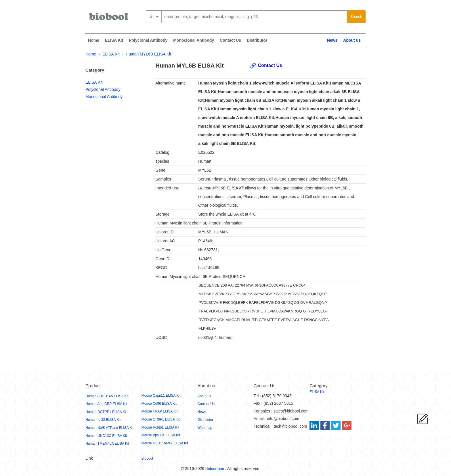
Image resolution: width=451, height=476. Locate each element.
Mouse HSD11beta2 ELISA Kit (165, 443)
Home (94, 40)
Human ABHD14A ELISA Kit (107, 396)
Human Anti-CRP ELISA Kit (106, 404)
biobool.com (215, 469)
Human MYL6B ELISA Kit (148, 54)
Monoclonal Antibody (194, 40)
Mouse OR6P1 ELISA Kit (161, 419)
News (332, 40)
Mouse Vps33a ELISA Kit (161, 435)
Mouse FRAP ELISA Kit (159, 411)
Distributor (257, 40)
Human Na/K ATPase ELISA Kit (109, 428)
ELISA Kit (114, 40)
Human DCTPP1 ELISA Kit (106, 412)
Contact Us (230, 40)
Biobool (147, 458)
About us (352, 40)
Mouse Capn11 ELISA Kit (161, 396)
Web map (205, 428)
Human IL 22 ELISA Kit (103, 420)
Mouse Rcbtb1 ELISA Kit (160, 427)
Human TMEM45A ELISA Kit (107, 444)
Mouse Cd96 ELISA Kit (159, 404)
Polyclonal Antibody (148, 40)
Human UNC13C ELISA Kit (106, 436)
